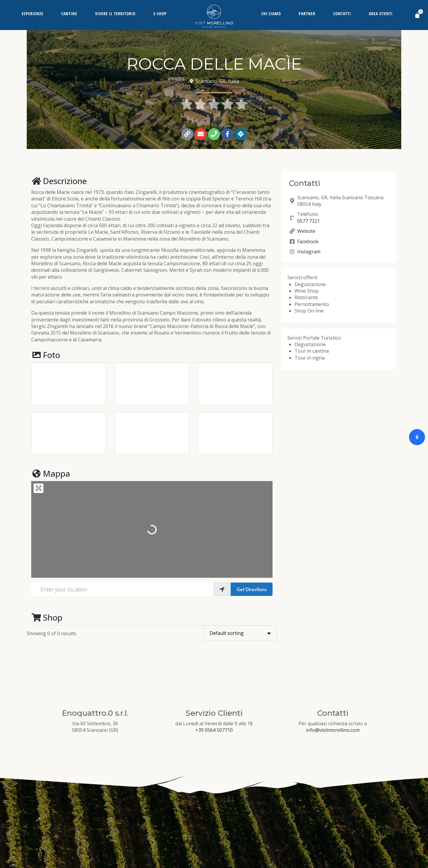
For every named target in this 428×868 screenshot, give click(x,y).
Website (306, 231)
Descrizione (59, 181)
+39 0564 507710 (214, 730)
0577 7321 (309, 221)
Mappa (51, 473)
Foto (46, 355)
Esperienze (33, 14)
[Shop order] (240, 633)
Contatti (342, 14)
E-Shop (160, 14)
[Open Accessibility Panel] (417, 437)
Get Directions (252, 589)
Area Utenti (381, 14)
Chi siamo (271, 14)
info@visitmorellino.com (333, 730)
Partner (307, 14)
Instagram (309, 252)
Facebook (308, 241)
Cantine (69, 14)
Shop (47, 617)
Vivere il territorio (115, 14)
